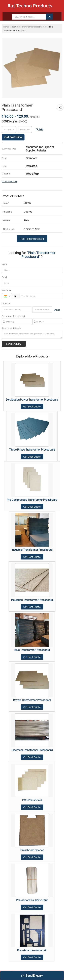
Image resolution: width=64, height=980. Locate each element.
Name (5, 264)
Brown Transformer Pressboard (32, 700)
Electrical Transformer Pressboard (32, 750)
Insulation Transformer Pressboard (32, 600)
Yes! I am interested (32, 239)
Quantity (6, 303)
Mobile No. (7, 290)
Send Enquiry (32, 976)
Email (4, 277)
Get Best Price (13, 137)
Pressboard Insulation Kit (32, 950)
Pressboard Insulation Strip (32, 900)
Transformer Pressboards (34, 27)
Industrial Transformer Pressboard (32, 550)
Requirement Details (11, 328)
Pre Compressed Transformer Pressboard (32, 500)
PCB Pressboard (32, 800)
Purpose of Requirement (13, 316)
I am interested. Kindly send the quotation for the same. (32, 335)
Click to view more (10, 182)
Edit (40, 129)
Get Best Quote (32, 407)
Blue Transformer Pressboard (32, 650)
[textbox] (25, 130)
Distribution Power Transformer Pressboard (32, 400)
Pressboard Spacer (32, 850)
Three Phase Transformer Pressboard (32, 450)
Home (6, 27)
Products (15, 27)
